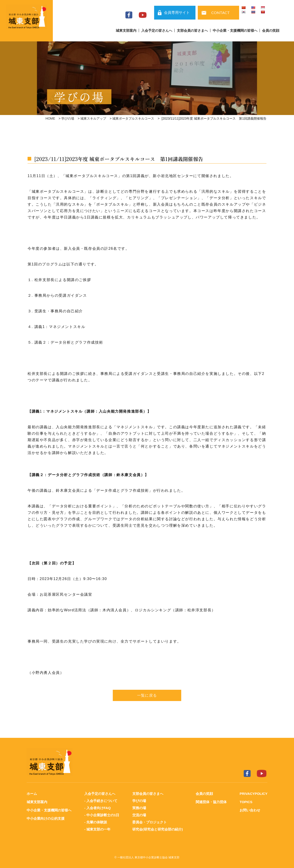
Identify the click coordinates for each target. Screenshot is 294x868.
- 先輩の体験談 (96, 821)
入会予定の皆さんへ (157, 30)
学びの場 (68, 118)
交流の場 (139, 814)
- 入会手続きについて (101, 800)
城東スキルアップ (93, 118)
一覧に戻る (147, 695)
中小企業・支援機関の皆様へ (235, 30)
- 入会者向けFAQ (98, 807)
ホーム (32, 794)
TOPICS (246, 802)
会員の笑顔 (271, 30)
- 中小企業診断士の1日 (102, 814)
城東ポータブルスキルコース (133, 118)
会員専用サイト (177, 13)
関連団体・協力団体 (211, 802)
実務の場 (139, 807)
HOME (50, 118)
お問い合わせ (250, 810)
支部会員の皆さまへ (192, 30)
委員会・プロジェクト (150, 821)
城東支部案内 (126, 30)
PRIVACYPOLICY (253, 794)
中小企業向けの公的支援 (46, 818)
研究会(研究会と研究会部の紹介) (158, 828)
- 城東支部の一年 (97, 828)
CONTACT (220, 13)
